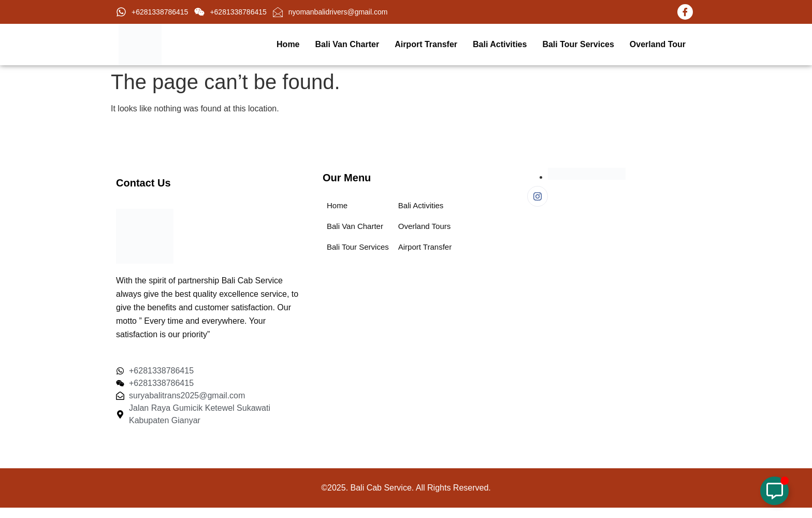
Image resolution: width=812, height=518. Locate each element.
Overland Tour (658, 44)
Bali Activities (500, 44)
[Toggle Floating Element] (774, 491)
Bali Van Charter (347, 44)
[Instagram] (538, 196)
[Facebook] (685, 12)
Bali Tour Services (578, 44)
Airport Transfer (426, 44)
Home (288, 44)
